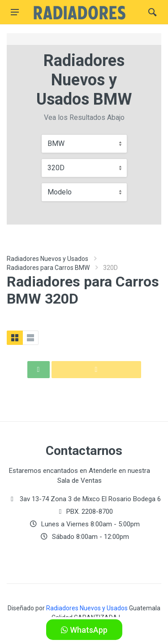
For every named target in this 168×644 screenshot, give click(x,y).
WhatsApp (84, 630)
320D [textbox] (56, 168)
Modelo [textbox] (60, 192)
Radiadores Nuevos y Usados (47, 259)
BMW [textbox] (56, 143)
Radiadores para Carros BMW (48, 268)
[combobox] (84, 144)
